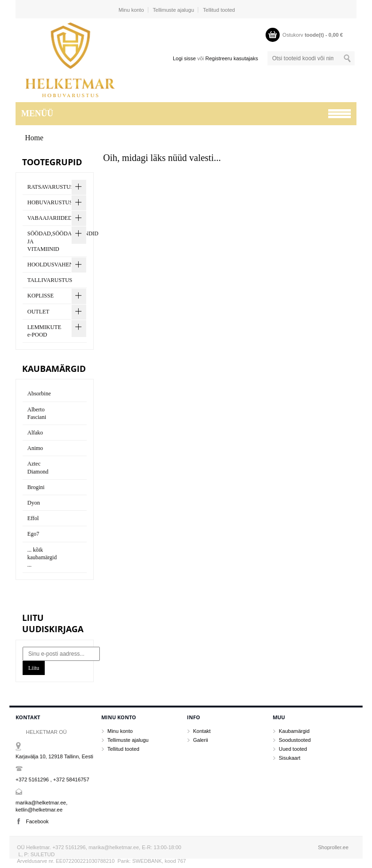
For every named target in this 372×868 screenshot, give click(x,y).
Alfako (35, 433)
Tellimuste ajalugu (174, 10)
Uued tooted (293, 749)
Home (34, 138)
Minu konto (131, 10)
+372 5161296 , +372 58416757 (53, 780)
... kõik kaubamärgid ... (42, 557)
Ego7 (33, 534)
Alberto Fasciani (37, 413)
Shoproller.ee (333, 847)
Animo (35, 448)
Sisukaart (290, 758)
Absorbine (39, 394)
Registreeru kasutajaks (232, 58)
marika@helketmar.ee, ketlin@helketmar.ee (41, 806)
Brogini (36, 487)
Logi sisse (184, 58)
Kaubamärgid (294, 731)
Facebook (37, 821)
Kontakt (202, 731)
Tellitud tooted (219, 10)
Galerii (201, 740)
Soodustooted (295, 740)
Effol (33, 518)
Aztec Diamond (38, 467)
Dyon (34, 503)
